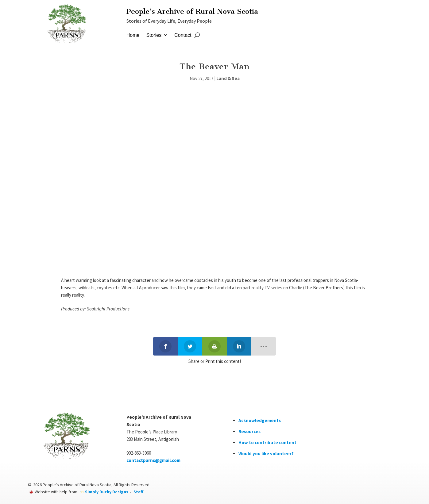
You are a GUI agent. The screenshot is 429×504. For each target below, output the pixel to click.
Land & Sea (228, 78)
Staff (138, 492)
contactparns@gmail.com (153, 460)
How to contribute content (267, 442)
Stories (154, 35)
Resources (249, 431)
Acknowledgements (260, 420)
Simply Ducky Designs (107, 492)
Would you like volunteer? (266, 454)
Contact (183, 35)
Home (133, 35)
